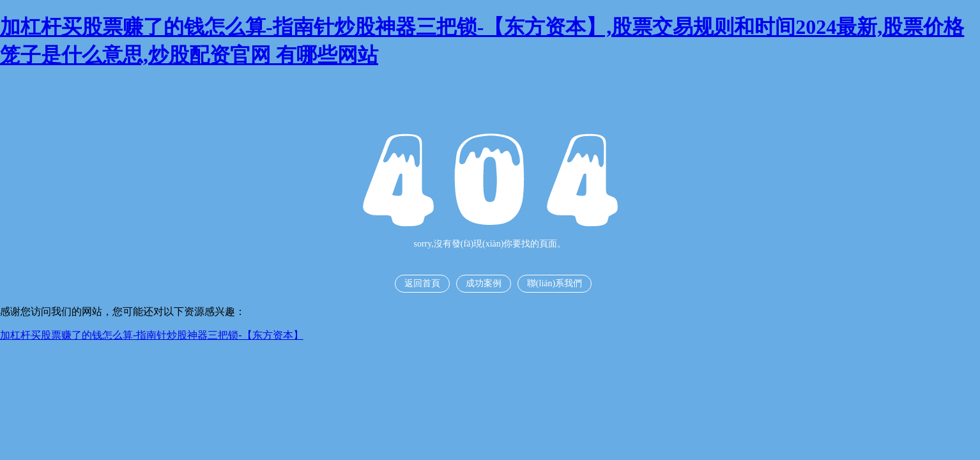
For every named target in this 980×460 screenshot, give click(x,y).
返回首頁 (422, 283)
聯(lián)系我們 (555, 283)
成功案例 (484, 283)
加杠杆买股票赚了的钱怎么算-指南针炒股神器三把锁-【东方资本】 (152, 335)
